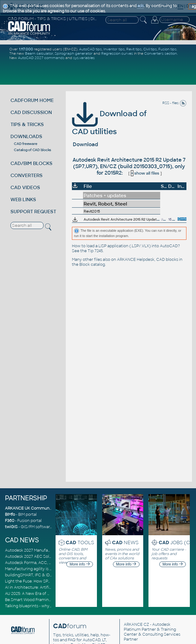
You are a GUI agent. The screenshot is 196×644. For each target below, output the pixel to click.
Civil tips (150, 49)
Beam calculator (39, 53)
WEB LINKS (23, 199)
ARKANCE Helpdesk (136, 260)
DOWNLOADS (26, 136)
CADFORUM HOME (32, 100)
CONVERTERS (27, 175)
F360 (10, 521)
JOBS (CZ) (177, 542)
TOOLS (80, 542)
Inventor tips (114, 49)
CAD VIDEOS (25, 187)
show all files (145, 173)
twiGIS (11, 527)
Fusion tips (167, 49)
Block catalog (92, 265)
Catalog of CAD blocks (33, 150)
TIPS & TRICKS (27, 124)
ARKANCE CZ (136, 625)
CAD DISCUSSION (31, 112)
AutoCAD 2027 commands (41, 58)
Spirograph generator (74, 53)
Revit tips (134, 49)
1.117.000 (26, 49)
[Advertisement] (99, 72)
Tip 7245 (95, 251)
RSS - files (174, 103)
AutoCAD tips (90, 49)
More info (80, 564)
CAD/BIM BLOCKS (31, 163)
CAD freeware (25, 144)
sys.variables (84, 58)
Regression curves (117, 53)
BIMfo (10, 515)
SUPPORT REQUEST (33, 212)
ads (141, 6)
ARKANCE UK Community (29, 508)
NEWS (125, 542)
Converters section (161, 53)
